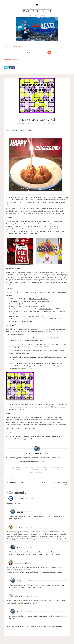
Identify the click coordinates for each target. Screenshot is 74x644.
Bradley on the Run (37, 11)
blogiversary (36, 467)
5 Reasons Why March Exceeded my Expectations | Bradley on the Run (38, 627)
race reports (28, 422)
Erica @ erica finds (21, 596)
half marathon (58, 467)
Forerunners (41, 338)
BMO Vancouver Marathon (38, 299)
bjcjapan (20, 512)
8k (23, 467)
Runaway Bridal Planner (22, 363)
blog (28, 467)
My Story (54, 124)
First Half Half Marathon (17, 306)
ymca (41, 472)
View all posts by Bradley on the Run (33, 462)
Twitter (13, 344)
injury (27, 470)
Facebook (22, 351)
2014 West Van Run (45, 309)
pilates (53, 470)
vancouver (34, 472)
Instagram (32, 357)
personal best (45, 470)
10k (13, 467)
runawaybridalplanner (23, 563)
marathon (35, 470)
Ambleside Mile (18, 321)
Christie (53, 280)
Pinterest (40, 357)
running (60, 470)
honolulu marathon (16, 470)
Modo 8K (19, 316)
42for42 (18, 467)
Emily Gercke (20, 499)
